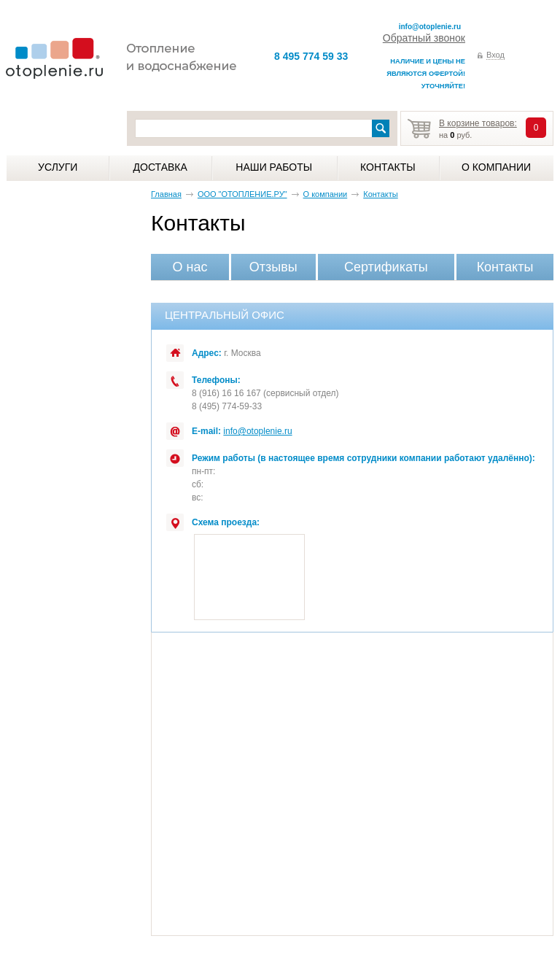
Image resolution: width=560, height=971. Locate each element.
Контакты (388, 167)
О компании (496, 167)
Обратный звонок (424, 38)
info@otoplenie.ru (430, 27)
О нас (190, 267)
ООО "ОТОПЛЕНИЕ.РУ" (242, 194)
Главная (166, 194)
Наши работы (274, 167)
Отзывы (273, 267)
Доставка (160, 167)
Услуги (58, 167)
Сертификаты (386, 267)
